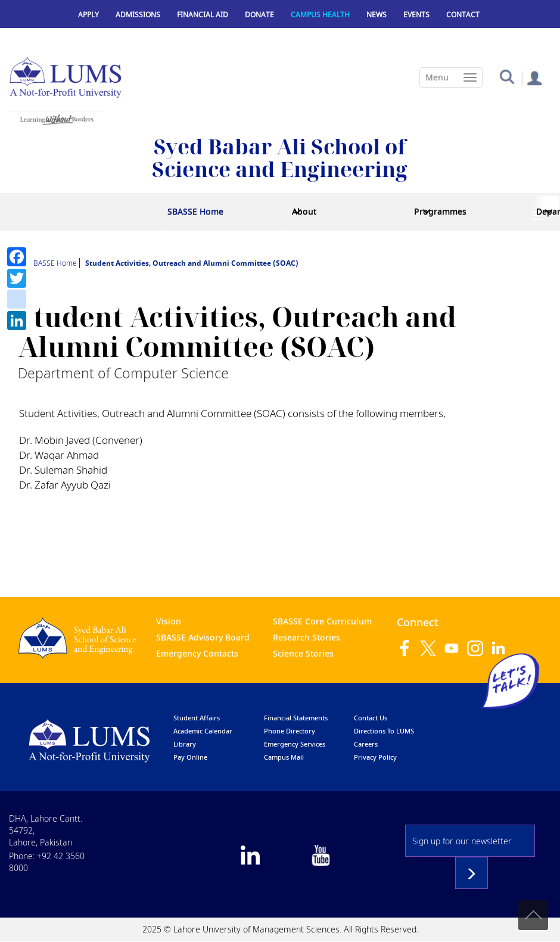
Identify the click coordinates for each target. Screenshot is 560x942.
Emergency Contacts (197, 653)
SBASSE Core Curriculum (322, 621)
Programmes (440, 211)
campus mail (284, 757)
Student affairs (197, 718)
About (304, 211)
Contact (463, 15)
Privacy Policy (375, 757)
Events (416, 15)
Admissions (138, 15)
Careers (366, 744)
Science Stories (303, 653)
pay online (190, 757)
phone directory (290, 731)
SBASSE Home (195, 211)
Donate (259, 15)
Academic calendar (203, 731)
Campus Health (320, 15)
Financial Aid (203, 15)
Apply (88, 15)
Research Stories (307, 637)
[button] (507, 76)
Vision (169, 621)
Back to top (533, 915)
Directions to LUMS (384, 731)
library (185, 744)
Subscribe (472, 873)
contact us (371, 718)
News (377, 15)
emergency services (295, 744)
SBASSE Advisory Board (203, 637)
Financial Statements (296, 718)
